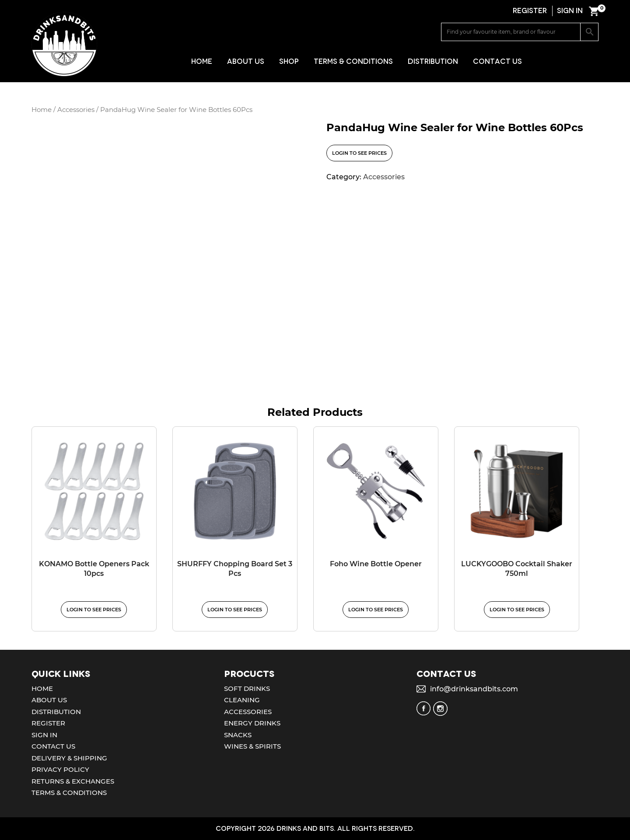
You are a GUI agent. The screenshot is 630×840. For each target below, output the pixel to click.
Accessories (76, 110)
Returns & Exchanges (73, 781)
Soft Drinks (247, 688)
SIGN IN (570, 11)
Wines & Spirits (252, 746)
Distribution (433, 61)
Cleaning (242, 700)
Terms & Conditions (353, 61)
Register (48, 723)
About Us (246, 61)
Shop (289, 61)
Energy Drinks (252, 723)
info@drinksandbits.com (474, 689)
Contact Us (497, 61)
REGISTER (530, 11)
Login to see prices (359, 153)
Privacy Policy (60, 769)
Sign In (44, 735)
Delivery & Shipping (69, 758)
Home (202, 61)
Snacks (238, 735)
